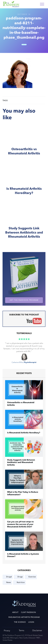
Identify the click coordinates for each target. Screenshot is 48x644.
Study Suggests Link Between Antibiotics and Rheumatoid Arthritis (24, 224)
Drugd (9, 577)
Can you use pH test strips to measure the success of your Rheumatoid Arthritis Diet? (20, 524)
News (9, 582)
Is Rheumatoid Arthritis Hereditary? (24, 182)
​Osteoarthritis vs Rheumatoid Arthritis (24, 142)
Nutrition (21, 582)
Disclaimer (37, 630)
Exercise (32, 577)
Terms (22, 630)
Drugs (20, 577)
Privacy (7, 631)
